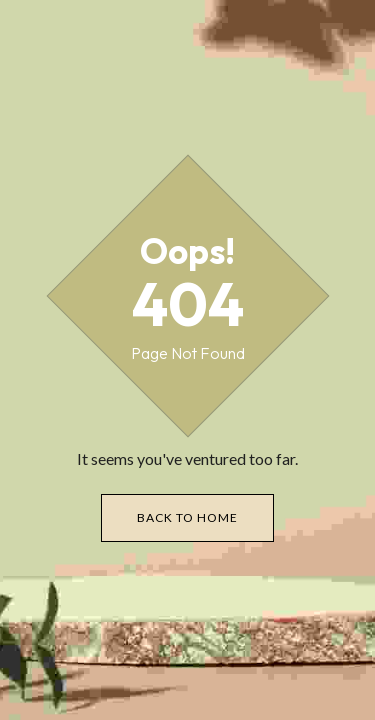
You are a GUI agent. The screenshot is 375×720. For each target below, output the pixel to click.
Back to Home (187, 517)
